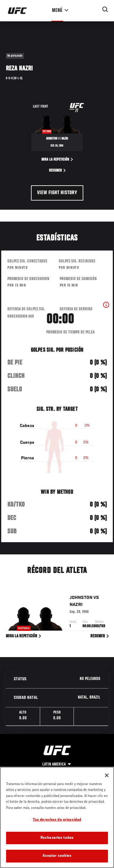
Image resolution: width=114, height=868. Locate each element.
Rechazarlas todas (57, 838)
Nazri (76, 606)
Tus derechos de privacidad (57, 820)
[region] (57, 817)
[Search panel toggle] (105, 9)
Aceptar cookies (57, 856)
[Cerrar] (107, 775)
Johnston (81, 599)
